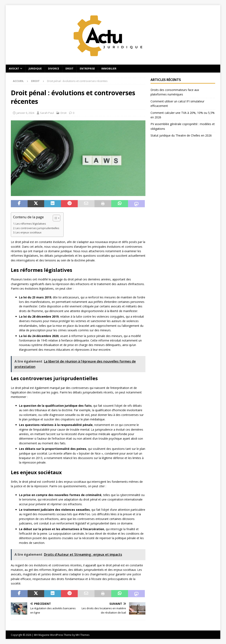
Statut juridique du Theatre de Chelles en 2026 (181, 135)
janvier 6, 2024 (25, 113)
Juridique (35, 69)
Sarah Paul (47, 113)
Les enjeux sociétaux (29, 232)
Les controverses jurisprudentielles (37, 228)
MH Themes (83, 635)
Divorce (54, 69)
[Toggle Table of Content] (55, 218)
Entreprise (87, 69)
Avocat (14, 69)
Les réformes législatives (31, 224)
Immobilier (109, 69)
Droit (69, 69)
